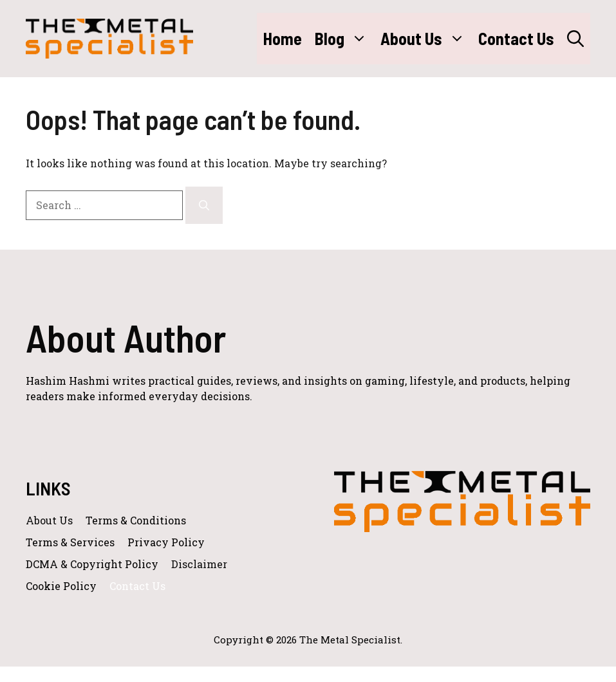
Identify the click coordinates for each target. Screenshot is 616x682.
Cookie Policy (61, 586)
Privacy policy (166, 542)
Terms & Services (70, 542)
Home (283, 38)
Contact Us (516, 38)
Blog (344, 39)
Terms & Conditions (136, 520)
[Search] (204, 205)
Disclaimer (199, 564)
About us (49, 520)
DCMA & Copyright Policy (92, 564)
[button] (575, 39)
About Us (426, 39)
